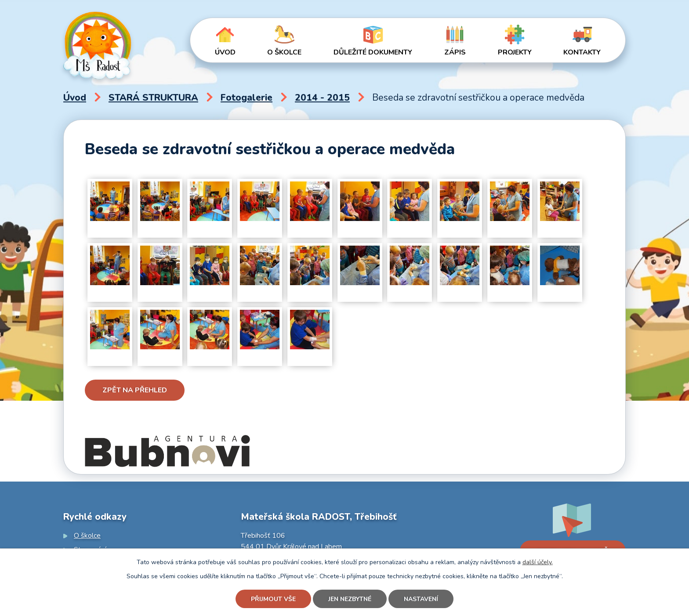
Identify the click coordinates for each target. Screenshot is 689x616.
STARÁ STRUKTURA (153, 98)
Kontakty (582, 52)
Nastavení (421, 599)
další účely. (538, 562)
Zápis (455, 52)
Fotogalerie (247, 98)
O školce (284, 52)
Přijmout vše (273, 599)
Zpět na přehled (135, 390)
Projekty (515, 52)
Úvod (225, 52)
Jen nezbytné (350, 599)
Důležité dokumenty (373, 52)
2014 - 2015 (322, 98)
